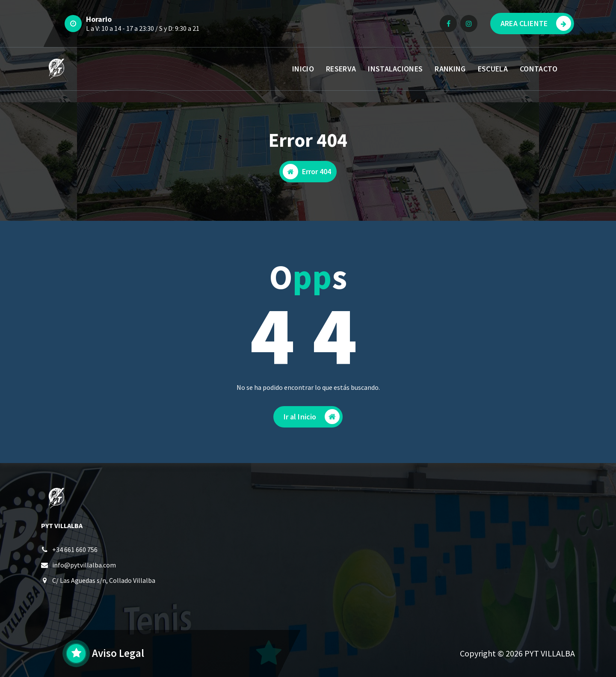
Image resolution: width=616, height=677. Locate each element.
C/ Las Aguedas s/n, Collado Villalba (104, 580)
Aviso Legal (118, 653)
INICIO (303, 69)
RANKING (450, 69)
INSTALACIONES (395, 69)
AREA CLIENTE (536, 23)
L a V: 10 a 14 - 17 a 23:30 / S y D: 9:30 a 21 (143, 28)
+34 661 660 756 (75, 549)
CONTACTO (539, 69)
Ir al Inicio (312, 417)
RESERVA (341, 69)
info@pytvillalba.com (84, 565)
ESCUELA (493, 69)
